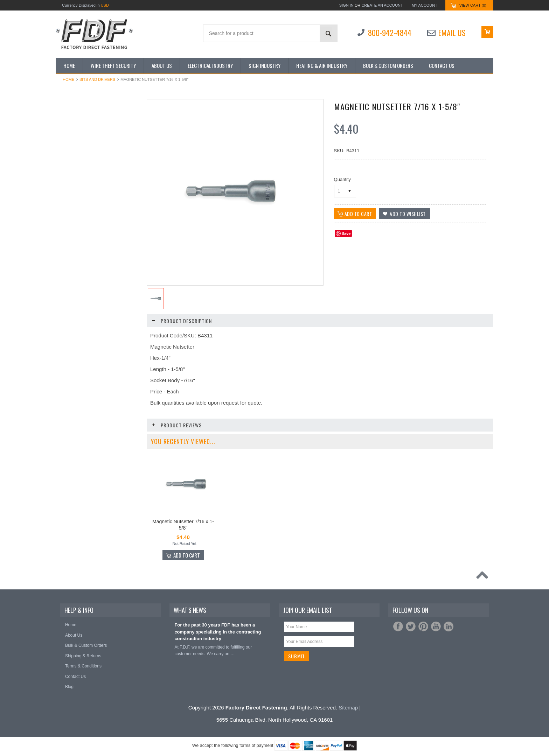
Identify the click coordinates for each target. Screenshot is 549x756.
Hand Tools (70, 216)
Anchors (67, 139)
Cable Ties (70, 177)
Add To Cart (101, 472)
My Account (425, 5)
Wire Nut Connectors (79, 343)
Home (68, 79)
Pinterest (423, 626)
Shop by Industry (75, 126)
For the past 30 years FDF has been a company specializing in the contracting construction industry (218, 632)
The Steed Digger (76, 318)
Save (346, 233)
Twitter (411, 626)
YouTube (436, 626)
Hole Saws (70, 229)
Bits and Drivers (97, 79)
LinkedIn (449, 626)
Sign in (346, 5)
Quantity (342, 179)
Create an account (382, 5)
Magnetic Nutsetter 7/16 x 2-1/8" (98, 445)
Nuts (64, 241)
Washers (68, 331)
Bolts (64, 164)
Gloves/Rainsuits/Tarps (81, 203)
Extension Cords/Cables (82, 190)
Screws (66, 280)
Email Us (452, 33)
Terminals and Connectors (84, 305)
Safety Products (74, 254)
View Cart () (473, 5)
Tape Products (73, 292)
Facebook (398, 626)
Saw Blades (71, 267)
